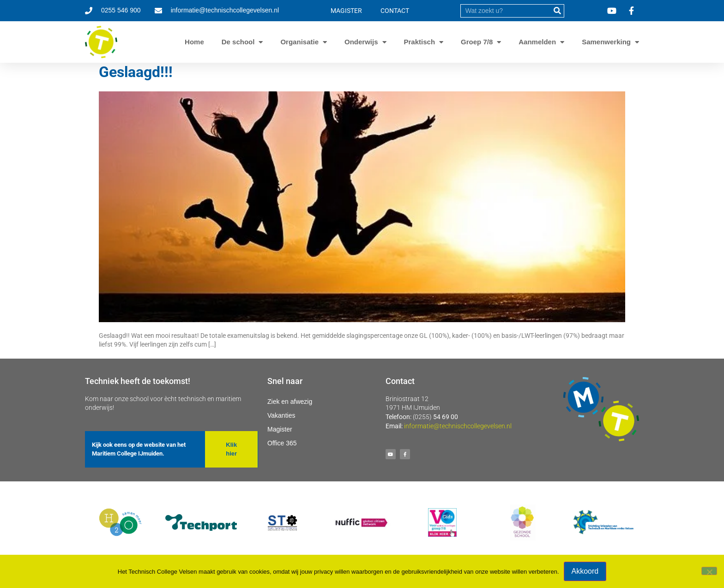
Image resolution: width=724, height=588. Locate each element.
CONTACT (395, 11)
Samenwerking (606, 42)
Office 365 (282, 443)
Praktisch (420, 42)
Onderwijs (361, 42)
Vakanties (281, 415)
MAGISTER (346, 11)
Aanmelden (537, 42)
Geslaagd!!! (136, 72)
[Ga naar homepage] (101, 42)
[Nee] (709, 571)
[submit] (557, 11)
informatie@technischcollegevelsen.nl (458, 426)
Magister (280, 429)
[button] (231, 449)
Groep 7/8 (477, 42)
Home (194, 42)
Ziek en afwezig (290, 402)
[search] (506, 11)
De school (238, 42)
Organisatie (299, 42)
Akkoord (585, 571)
